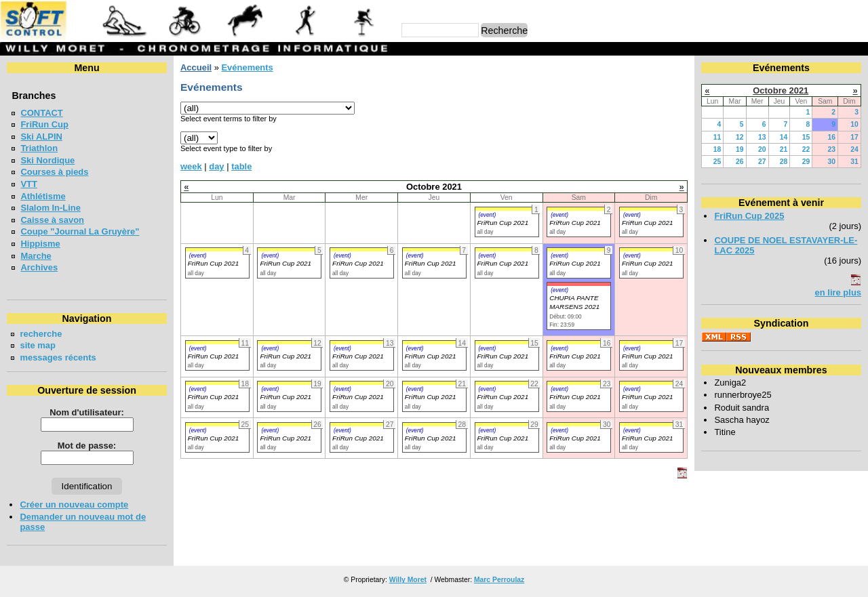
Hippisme (40, 244)
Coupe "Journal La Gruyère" (80, 231)
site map (38, 345)
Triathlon (39, 148)
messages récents (58, 357)
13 (762, 137)
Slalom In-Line (51, 208)
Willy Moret (408, 580)
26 (740, 162)
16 (831, 137)
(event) (488, 215)
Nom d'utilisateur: (87, 412)
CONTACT (41, 113)
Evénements (247, 67)
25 (717, 162)
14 (784, 137)
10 (854, 124)
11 (717, 137)
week (191, 166)
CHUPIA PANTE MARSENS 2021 (574, 302)
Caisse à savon (52, 220)
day (216, 166)
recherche (41, 334)
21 (784, 149)
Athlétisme (43, 196)
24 (854, 149)
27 (762, 162)
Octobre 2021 (781, 90)
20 (762, 149)
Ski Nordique (47, 160)
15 (806, 137)
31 (854, 162)
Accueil (196, 67)
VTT (28, 184)
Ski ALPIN (41, 137)
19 (740, 149)
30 (831, 162)
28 (784, 162)
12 (740, 137)
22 (806, 149)
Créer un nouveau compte (74, 505)
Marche (36, 256)
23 (831, 149)
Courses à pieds (54, 172)
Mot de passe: (87, 446)
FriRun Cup (44, 124)
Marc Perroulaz (499, 580)
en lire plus (838, 292)
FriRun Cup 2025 (749, 216)
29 (806, 162)
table (241, 166)
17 (854, 137)
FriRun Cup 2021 (503, 223)
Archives (39, 267)
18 (717, 149)
